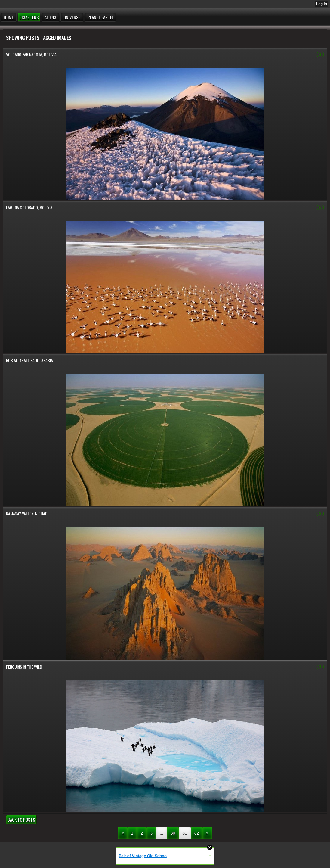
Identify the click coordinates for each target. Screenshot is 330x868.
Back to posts (21, 820)
